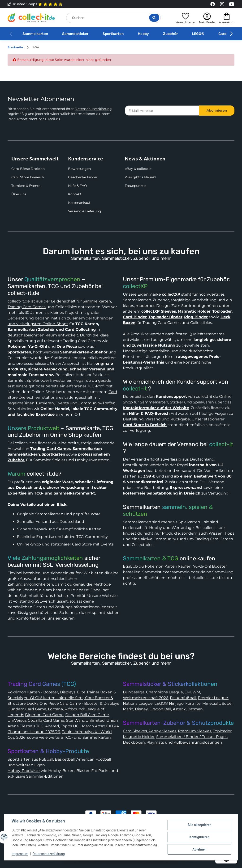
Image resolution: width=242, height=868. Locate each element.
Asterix (179, 709)
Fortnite (193, 703)
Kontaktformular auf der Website (156, 408)
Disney (141, 709)
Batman (195, 709)
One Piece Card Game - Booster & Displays (79, 703)
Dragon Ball (160, 709)
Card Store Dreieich (28, 177)
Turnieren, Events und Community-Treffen (76, 403)
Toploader (222, 731)
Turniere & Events (26, 186)
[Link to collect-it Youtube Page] (232, 4)
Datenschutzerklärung (93, 109)
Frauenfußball (183, 698)
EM (188, 692)
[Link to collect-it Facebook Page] (213, 4)
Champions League (164, 692)
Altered (52, 726)
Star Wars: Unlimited (85, 720)
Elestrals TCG (32, 726)
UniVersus (17, 720)
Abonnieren (217, 110)
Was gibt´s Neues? (140, 177)
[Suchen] (113, 18)
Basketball (65, 759)
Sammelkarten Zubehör (31, 329)
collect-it (135, 389)
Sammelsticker (75, 34)
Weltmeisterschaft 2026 (146, 698)
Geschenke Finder (83, 177)
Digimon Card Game (44, 715)
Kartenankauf (79, 203)
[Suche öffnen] (154, 18)
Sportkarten (113, 34)
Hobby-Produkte (24, 771)
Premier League (213, 698)
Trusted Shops (35, 4)
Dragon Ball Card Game (87, 715)
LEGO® (198, 34)
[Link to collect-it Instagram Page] (222, 4)
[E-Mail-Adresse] (162, 111)
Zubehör (170, 34)
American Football (94, 759)
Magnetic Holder (139, 737)
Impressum (20, 854)
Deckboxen (134, 742)
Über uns (19, 194)
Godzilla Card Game (46, 720)
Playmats (155, 742)
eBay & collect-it (138, 169)
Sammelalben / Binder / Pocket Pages (192, 737)
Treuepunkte (135, 186)
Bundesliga (134, 692)
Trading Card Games (27, 307)
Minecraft (211, 703)
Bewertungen (79, 169)
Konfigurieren (199, 837)
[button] (185, 18)
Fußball (46, 759)
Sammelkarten (35, 34)
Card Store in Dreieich (145, 425)
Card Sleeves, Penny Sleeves (150, 731)
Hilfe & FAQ (78, 186)
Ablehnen (199, 849)
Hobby (143, 34)
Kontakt (75, 194)
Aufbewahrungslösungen (198, 742)
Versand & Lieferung (85, 211)
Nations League (138, 703)
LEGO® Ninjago (169, 703)
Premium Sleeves (195, 731)
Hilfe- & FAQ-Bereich (149, 413)
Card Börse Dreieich (28, 169)
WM (196, 692)
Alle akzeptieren (199, 825)
